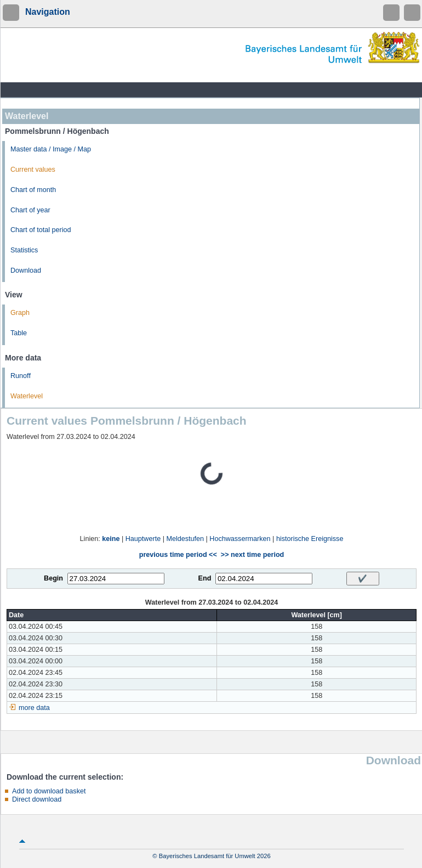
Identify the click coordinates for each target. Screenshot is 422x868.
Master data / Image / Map (51, 149)
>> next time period (252, 555)
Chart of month (33, 190)
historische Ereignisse (310, 539)
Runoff (21, 376)
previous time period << (178, 555)
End (205, 578)
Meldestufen (185, 539)
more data (34, 708)
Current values (33, 170)
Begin (53, 578)
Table (19, 333)
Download (26, 270)
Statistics (24, 250)
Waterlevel (27, 396)
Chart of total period (41, 230)
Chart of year (30, 210)
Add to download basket (49, 791)
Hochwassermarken (240, 539)
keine (111, 539)
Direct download (37, 799)
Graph (20, 313)
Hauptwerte (143, 539)
